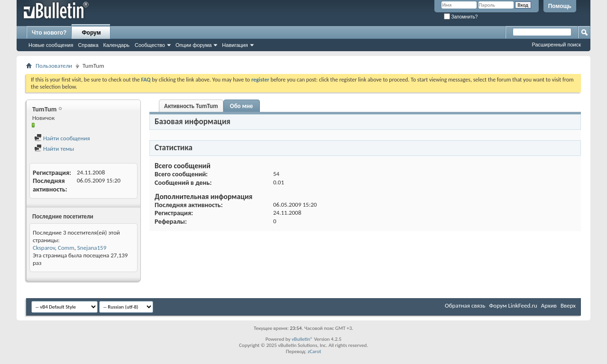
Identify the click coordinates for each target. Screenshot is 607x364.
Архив (549, 305)
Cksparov (44, 248)
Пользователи (54, 66)
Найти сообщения (62, 138)
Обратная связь (465, 305)
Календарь (117, 45)
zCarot (315, 351)
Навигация (235, 45)
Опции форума (193, 45)
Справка (88, 45)
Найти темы (54, 149)
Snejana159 (92, 248)
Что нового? (49, 33)
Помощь (560, 6)
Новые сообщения (51, 45)
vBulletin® (302, 339)
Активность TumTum (191, 106)
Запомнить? (461, 17)
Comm (66, 248)
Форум (91, 33)
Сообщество (150, 45)
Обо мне (242, 106)
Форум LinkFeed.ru (513, 305)
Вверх (568, 305)
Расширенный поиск (556, 45)
